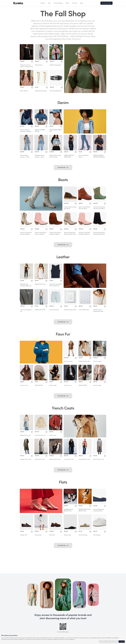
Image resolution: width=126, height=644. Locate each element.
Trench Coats (63, 408)
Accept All (122, 642)
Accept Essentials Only (112, 642)
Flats (63, 482)
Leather (63, 257)
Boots (63, 180)
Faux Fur (63, 334)
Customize (103, 642)
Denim (63, 103)
